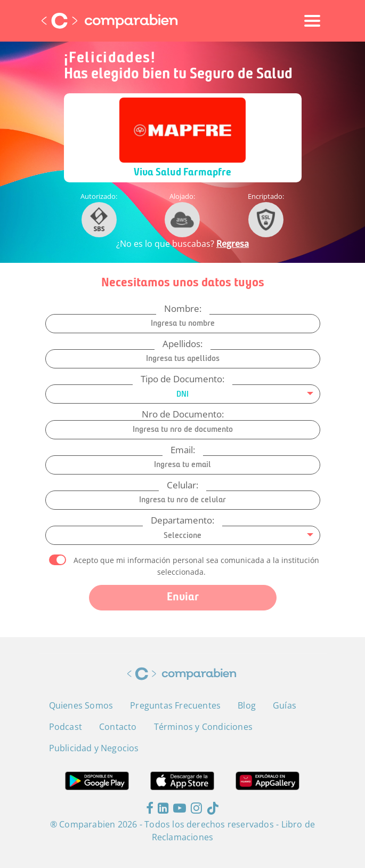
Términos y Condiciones (203, 727)
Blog (247, 705)
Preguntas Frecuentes (175, 705)
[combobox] (183, 394)
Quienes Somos (81, 705)
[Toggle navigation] (312, 21)
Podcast (66, 727)
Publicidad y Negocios (94, 748)
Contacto (118, 727)
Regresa (233, 244)
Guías (285, 705)
